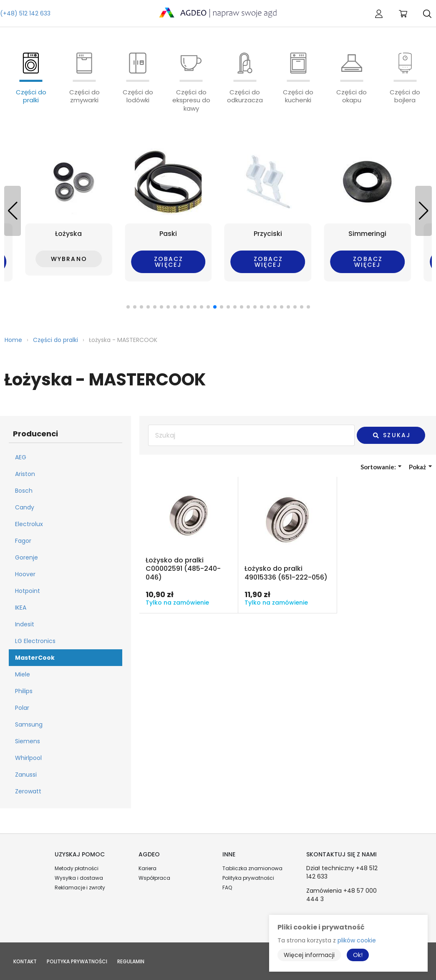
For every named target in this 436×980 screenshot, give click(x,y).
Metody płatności (77, 868)
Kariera (147, 868)
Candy (25, 507)
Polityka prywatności (248, 878)
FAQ (227, 888)
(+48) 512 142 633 (25, 13)
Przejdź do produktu (189, 545)
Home (13, 340)
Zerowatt (28, 791)
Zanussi (26, 775)
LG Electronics (35, 641)
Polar (22, 708)
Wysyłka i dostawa (79, 878)
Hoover (25, 574)
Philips (24, 691)
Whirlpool (28, 758)
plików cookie (357, 940)
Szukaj (391, 435)
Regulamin (131, 961)
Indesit (25, 624)
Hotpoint (28, 591)
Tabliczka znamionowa (252, 868)
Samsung (29, 724)
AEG (21, 457)
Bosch (24, 491)
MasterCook (35, 658)
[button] (423, 211)
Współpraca (154, 878)
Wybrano (69, 259)
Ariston (25, 474)
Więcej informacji (309, 955)
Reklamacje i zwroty (80, 888)
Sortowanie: (381, 467)
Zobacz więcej (169, 262)
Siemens (28, 741)
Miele (23, 674)
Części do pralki (55, 340)
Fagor (23, 541)
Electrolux (29, 524)
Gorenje (26, 557)
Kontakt (25, 961)
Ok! (358, 955)
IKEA (21, 608)
